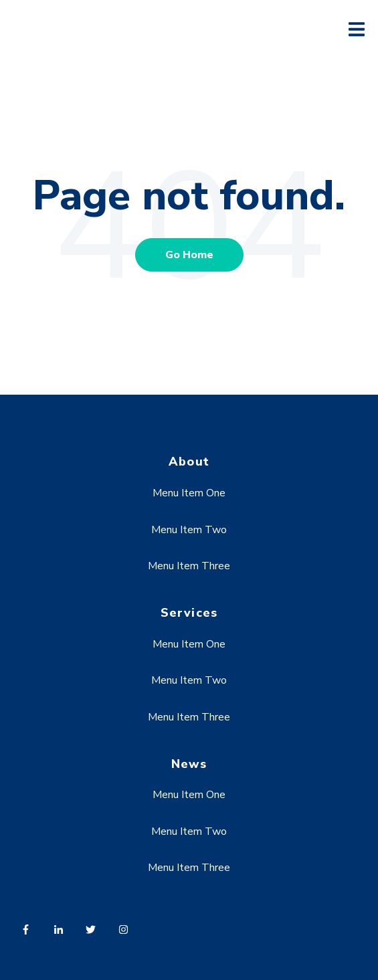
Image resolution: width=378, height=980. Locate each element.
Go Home (189, 255)
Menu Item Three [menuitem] (189, 566)
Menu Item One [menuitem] (189, 493)
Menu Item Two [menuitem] (189, 530)
